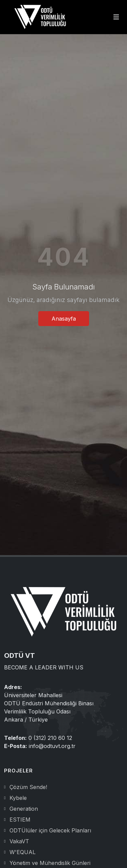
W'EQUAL (23, 852)
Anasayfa (64, 319)
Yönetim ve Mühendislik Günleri (50, 863)
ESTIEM (20, 820)
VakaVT (19, 841)
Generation (24, 809)
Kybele (18, 798)
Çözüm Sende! (28, 787)
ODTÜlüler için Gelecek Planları (50, 830)
